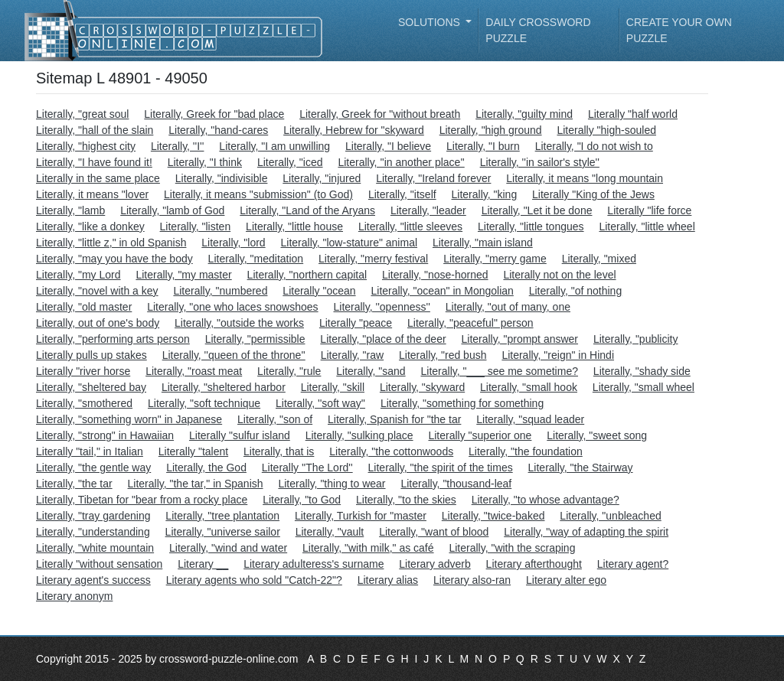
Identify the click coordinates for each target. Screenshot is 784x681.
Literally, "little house (294, 226)
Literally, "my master (183, 275)
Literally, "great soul (82, 114)
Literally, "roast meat (194, 371)
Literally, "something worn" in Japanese (129, 419)
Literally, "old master (84, 307)
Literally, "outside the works (239, 323)
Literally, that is (279, 451)
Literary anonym (74, 596)
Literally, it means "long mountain (585, 178)
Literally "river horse (83, 371)
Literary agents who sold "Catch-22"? (254, 580)
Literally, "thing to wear (332, 484)
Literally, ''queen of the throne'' (234, 355)
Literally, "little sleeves (410, 226)
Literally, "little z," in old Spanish (111, 243)
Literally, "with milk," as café (368, 548)
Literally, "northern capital (307, 275)
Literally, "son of (275, 419)
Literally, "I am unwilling (274, 146)
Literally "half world (633, 114)
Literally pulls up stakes (91, 355)
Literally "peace (356, 323)
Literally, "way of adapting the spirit (586, 532)
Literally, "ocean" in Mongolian (442, 291)
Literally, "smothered (84, 403)
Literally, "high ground (491, 130)
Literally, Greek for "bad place (214, 114)
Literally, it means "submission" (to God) (258, 194)
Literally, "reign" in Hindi (558, 355)
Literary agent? (633, 564)
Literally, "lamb (70, 210)
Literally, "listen (196, 226)
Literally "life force (649, 210)
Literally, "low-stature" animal (350, 243)
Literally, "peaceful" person (470, 323)
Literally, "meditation (256, 259)
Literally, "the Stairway (581, 468)
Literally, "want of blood (434, 532)
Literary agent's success (93, 580)
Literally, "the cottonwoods (391, 451)
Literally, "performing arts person (113, 339)
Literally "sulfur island (240, 435)
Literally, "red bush (443, 355)
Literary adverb (434, 564)
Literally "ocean (319, 291)
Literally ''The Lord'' (307, 468)
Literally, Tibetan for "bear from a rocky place (142, 500)
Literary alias (388, 580)
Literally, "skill (333, 387)
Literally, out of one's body (98, 323)
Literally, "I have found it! (94, 162)
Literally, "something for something (462, 403)
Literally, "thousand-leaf (456, 484)
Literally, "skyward (422, 387)
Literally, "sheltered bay (91, 387)
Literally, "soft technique (204, 403)
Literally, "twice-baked (493, 516)
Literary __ (203, 564)
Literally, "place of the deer (383, 339)
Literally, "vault (330, 532)
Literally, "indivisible (222, 178)
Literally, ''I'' (178, 146)
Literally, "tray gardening (93, 516)
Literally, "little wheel (647, 226)
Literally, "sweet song (597, 435)
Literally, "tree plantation (222, 516)
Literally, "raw (353, 355)
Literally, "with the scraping (512, 548)
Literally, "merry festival (373, 259)
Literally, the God (206, 468)
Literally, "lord (233, 243)
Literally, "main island (483, 243)
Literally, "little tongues (531, 226)
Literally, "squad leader (530, 419)
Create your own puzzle (679, 30)
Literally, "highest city (86, 146)
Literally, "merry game (495, 259)
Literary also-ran (472, 580)
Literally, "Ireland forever (433, 178)
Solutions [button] (431, 22)
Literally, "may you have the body (114, 259)
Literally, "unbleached (610, 516)
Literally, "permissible (255, 339)
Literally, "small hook (529, 387)
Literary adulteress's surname (314, 564)
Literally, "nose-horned (435, 275)
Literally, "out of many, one (508, 307)
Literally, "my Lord (78, 275)
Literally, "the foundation (526, 451)
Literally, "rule (289, 371)
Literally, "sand (371, 371)
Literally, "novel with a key (97, 291)
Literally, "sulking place (359, 435)
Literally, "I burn (483, 146)
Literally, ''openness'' (381, 307)
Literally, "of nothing (575, 291)
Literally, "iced (290, 162)
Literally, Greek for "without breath (380, 114)
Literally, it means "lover (92, 194)
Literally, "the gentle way (93, 468)
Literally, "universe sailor (223, 532)
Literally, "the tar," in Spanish (196, 484)
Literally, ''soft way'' (320, 403)
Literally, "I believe (388, 146)
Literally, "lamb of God (172, 210)
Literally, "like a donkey (90, 226)
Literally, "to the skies (406, 500)
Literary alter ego (566, 580)
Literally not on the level (559, 275)
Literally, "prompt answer (519, 339)
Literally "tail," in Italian (90, 451)
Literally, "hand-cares (218, 130)
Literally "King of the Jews (593, 194)
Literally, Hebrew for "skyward (354, 130)
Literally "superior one (480, 435)
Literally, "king (485, 194)
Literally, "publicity (636, 339)
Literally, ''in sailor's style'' (540, 162)
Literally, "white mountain (95, 548)
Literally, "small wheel (644, 387)
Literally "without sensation (99, 564)
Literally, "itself (402, 194)
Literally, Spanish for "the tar (394, 419)
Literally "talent (193, 451)
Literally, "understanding (93, 532)
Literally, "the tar (74, 484)
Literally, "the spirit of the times (441, 468)
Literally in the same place (98, 178)
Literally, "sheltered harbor (224, 387)
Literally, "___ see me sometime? (500, 371)
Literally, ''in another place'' (401, 162)
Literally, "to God (302, 500)
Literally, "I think (205, 162)
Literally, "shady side (642, 371)
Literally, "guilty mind (524, 114)
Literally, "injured (322, 178)
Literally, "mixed (599, 259)
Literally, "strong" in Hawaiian (105, 435)
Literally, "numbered (220, 291)
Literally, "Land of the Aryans (307, 210)
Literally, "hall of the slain (95, 130)
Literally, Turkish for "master (361, 516)
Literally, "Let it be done (537, 210)
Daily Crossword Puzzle (538, 30)
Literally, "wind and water (228, 548)
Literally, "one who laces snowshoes (232, 307)
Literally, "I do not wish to (594, 146)
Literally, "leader (428, 210)
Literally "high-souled (606, 130)
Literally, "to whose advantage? (546, 500)
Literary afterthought (534, 564)
